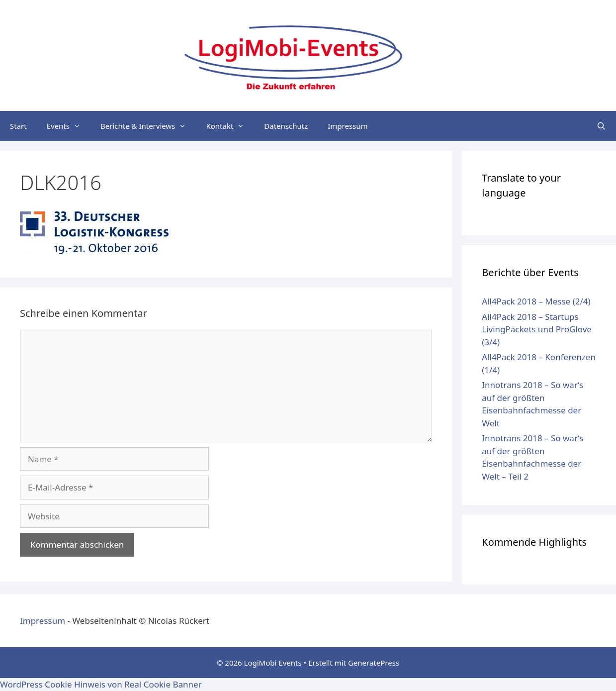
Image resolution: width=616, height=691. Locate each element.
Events (69, 126)
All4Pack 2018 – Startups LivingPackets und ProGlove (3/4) (537, 329)
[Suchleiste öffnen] (601, 126)
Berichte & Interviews (148, 126)
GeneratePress (374, 663)
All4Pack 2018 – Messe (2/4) (536, 301)
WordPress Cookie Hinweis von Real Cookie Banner (101, 684)
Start (18, 126)
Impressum (348, 126)
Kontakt (230, 126)
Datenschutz (286, 126)
